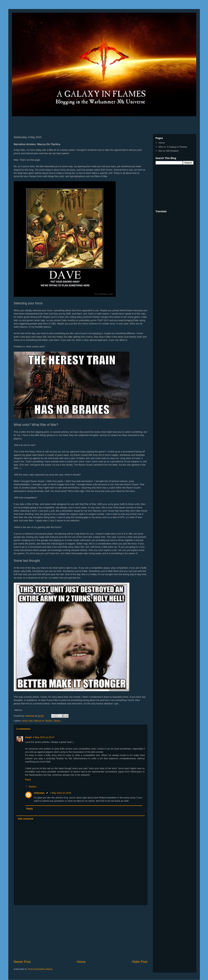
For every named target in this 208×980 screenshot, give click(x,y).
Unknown (39, 793)
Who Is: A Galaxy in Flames (173, 147)
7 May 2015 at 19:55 (61, 793)
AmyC (29, 737)
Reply (28, 780)
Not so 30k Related (169, 151)
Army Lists (27, 721)
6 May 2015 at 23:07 (44, 737)
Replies (32, 787)
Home (81, 962)
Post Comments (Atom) (40, 969)
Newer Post (22, 962)
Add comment (25, 819)
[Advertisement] (54, 124)
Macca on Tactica (43, 721)
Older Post (140, 962)
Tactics (57, 721)
